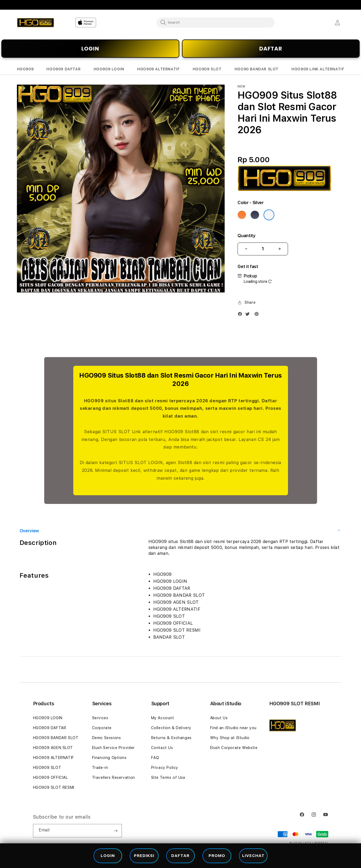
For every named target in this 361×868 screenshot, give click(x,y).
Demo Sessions (107, 738)
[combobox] (216, 22)
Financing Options (109, 758)
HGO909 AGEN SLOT (53, 748)
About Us (219, 718)
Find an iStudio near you (233, 728)
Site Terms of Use (168, 777)
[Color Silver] (269, 215)
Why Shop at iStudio (230, 738)
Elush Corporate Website (234, 748)
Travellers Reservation (114, 777)
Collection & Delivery (171, 728)
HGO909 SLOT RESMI (54, 787)
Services (100, 718)
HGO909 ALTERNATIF (54, 758)
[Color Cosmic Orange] (242, 215)
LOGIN (90, 49)
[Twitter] (249, 315)
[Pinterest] (258, 315)
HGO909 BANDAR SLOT (56, 738)
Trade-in (100, 768)
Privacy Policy (165, 768)
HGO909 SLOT (47, 768)
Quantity (246, 236)
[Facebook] (241, 315)
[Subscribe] (116, 831)
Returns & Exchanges (171, 738)
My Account (163, 718)
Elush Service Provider (113, 748)
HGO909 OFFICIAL (50, 777)
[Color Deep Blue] (255, 215)
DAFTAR (271, 49)
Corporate (102, 728)
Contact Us (162, 748)
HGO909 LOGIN (48, 718)
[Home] (36, 23)
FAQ (155, 758)
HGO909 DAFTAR (50, 728)
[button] (25, 69)
